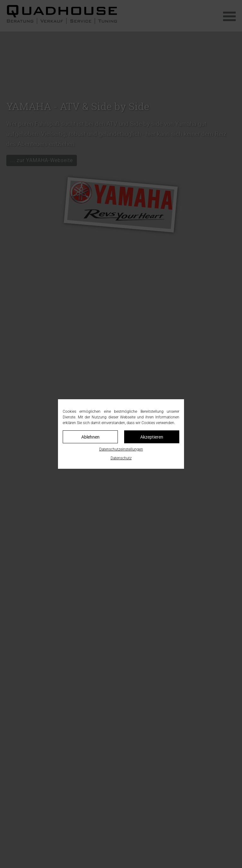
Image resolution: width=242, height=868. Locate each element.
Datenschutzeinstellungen (121, 449)
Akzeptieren (152, 437)
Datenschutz (121, 458)
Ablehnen (90, 437)
